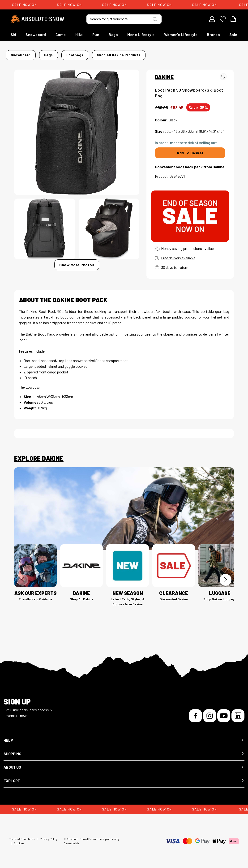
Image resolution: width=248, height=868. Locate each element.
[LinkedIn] (238, 713)
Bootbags (79, 54)
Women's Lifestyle (181, 34)
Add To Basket (190, 150)
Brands (213, 34)
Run (96, 34)
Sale (233, 34)
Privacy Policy (49, 836)
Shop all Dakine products (198, 54)
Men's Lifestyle (141, 34)
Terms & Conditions (22, 836)
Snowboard (36, 34)
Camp (61, 34)
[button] (124, 737)
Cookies (19, 840)
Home (19, 54)
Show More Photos (77, 262)
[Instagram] (210, 713)
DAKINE (164, 74)
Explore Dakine (39, 456)
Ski (13, 34)
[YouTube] (224, 713)
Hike (79, 34)
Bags (113, 34)
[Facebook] (195, 713)
